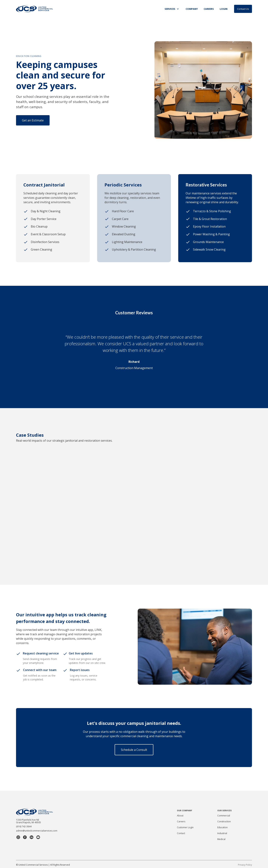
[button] (172, 9)
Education (222, 827)
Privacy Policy (245, 865)
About (180, 816)
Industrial (222, 833)
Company (192, 9)
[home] (34, 9)
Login (224, 9)
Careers (181, 821)
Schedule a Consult (134, 750)
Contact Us (243, 9)
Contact (181, 833)
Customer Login (185, 827)
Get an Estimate (33, 120)
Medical (221, 839)
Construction (224, 821)
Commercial (224, 816)
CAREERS (209, 9)
